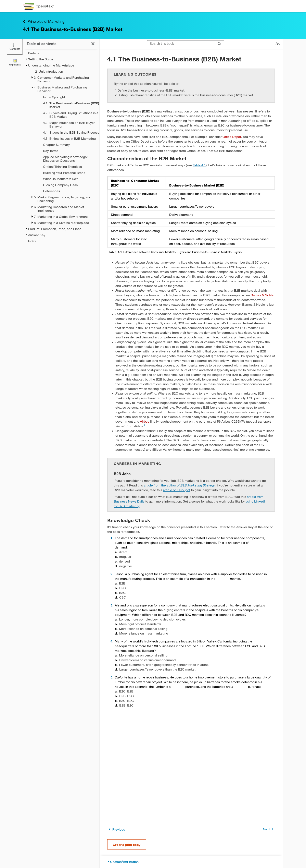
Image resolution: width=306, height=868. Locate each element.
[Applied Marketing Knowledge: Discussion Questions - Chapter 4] (66, 159)
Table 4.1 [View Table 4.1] (199, 165)
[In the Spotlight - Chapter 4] (66, 97)
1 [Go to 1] (111, 538)
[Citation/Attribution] (191, 862)
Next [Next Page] (269, 829)
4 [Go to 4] (111, 641)
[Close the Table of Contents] (15, 46)
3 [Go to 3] (111, 605)
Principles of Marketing (44, 21)
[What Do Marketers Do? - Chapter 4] (66, 179)
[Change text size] (278, 44)
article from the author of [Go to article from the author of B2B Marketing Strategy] (179, 485)
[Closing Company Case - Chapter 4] (66, 185)
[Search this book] (181, 44)
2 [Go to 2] (111, 574)
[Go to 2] (145, 426)
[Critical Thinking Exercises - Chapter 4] (66, 167)
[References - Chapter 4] (66, 191)
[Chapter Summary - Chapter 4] (66, 145)
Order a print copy (127, 845)
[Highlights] (15, 62)
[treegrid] (61, 147)
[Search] (220, 44)
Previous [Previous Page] (116, 829)
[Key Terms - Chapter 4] (66, 151)
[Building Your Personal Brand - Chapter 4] (66, 173)
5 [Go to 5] (111, 677)
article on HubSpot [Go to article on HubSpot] (177, 490)
